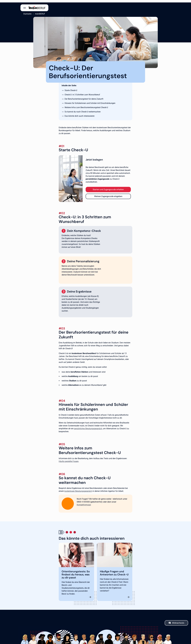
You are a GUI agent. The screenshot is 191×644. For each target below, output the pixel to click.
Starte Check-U (71, 88)
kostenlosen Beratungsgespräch (78, 489)
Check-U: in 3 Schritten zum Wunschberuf (82, 92)
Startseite (25, 11)
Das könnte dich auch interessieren (80, 114)
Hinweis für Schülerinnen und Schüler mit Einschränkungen (90, 101)
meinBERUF (37, 11)
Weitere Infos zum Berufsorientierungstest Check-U (86, 105)
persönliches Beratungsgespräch (88, 426)
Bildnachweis (178, 620)
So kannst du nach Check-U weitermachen (83, 109)
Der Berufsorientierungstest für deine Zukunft (84, 96)
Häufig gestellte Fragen (69, 459)
